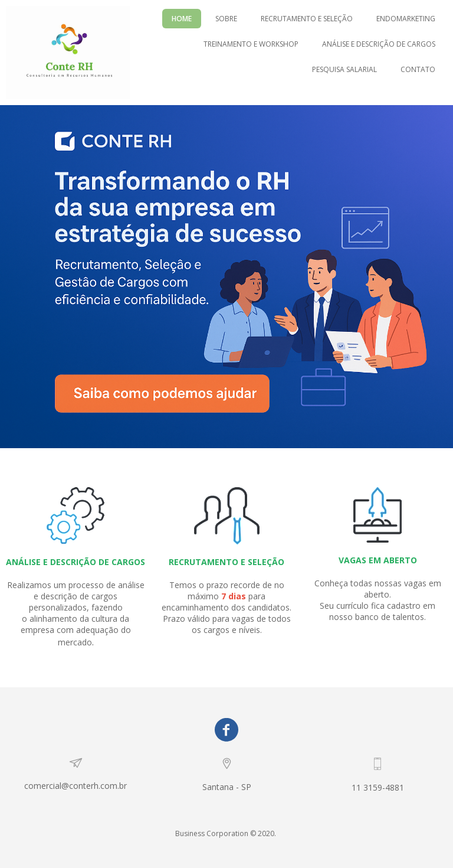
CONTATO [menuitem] (418, 69)
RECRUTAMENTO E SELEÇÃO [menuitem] (307, 19)
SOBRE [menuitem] (226, 19)
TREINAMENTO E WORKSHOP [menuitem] (251, 44)
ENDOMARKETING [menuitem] (406, 19)
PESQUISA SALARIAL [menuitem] (344, 69)
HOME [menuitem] (182, 19)
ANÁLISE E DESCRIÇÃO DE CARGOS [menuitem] (379, 44)
